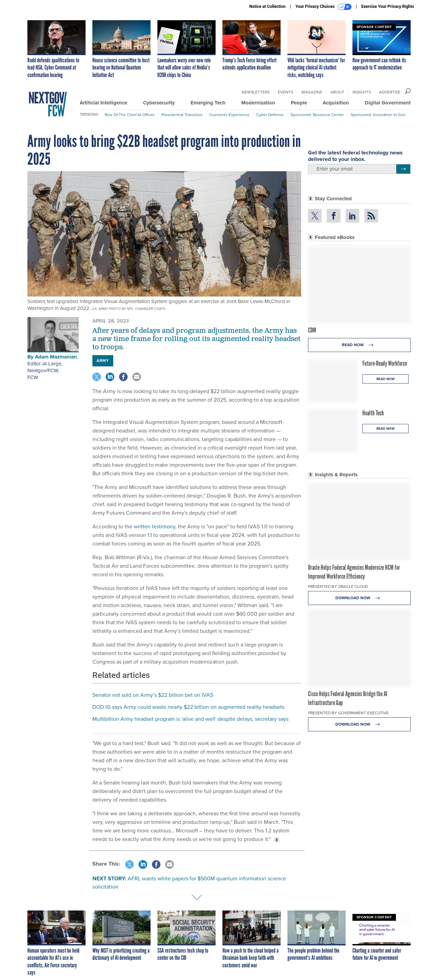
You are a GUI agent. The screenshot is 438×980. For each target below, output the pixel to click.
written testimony (154, 526)
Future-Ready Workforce (385, 363)
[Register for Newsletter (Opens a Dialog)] (403, 169)
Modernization (258, 103)
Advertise (390, 92)
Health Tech (373, 413)
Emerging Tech (208, 103)
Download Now (359, 598)
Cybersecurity (159, 103)
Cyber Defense (270, 115)
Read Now (359, 345)
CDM (312, 330)
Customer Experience (229, 115)
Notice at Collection (267, 7)
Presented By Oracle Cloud (338, 587)
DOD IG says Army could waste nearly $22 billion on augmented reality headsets (188, 707)
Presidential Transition (182, 115)
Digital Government (388, 103)
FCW (33, 377)
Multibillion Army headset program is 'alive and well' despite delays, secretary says (190, 719)
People (299, 103)
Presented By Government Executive (348, 713)
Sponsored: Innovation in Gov (378, 115)
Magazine (312, 92)
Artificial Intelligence (104, 103)
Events (286, 92)
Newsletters (256, 92)
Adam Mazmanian (56, 357)
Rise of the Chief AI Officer (130, 115)
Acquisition (336, 103)
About (337, 92)
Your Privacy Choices (324, 7)
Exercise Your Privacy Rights (388, 7)
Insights (362, 92)
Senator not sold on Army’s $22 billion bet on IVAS (153, 695)
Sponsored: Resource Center (317, 115)
